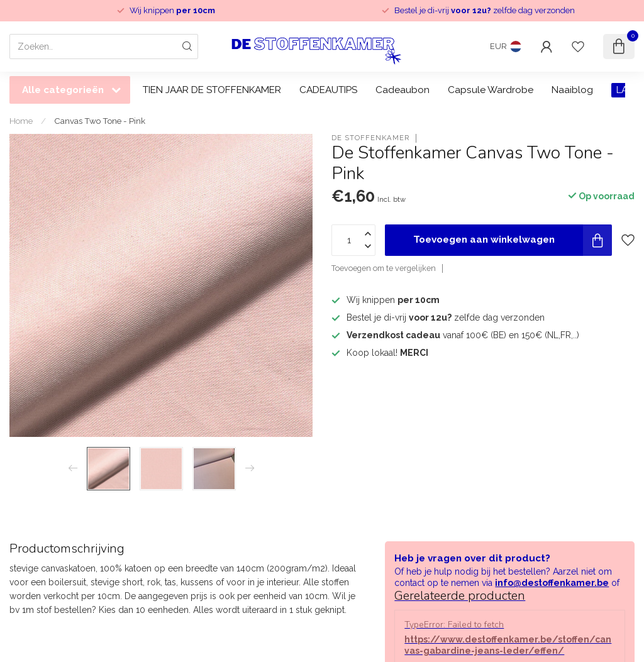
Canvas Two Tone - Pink (100, 121)
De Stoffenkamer (370, 138)
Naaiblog (572, 90)
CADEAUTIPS (328, 90)
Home (21, 121)
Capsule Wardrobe (491, 90)
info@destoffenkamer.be (552, 583)
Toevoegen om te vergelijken (384, 268)
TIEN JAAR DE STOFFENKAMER (212, 90)
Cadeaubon (402, 90)
